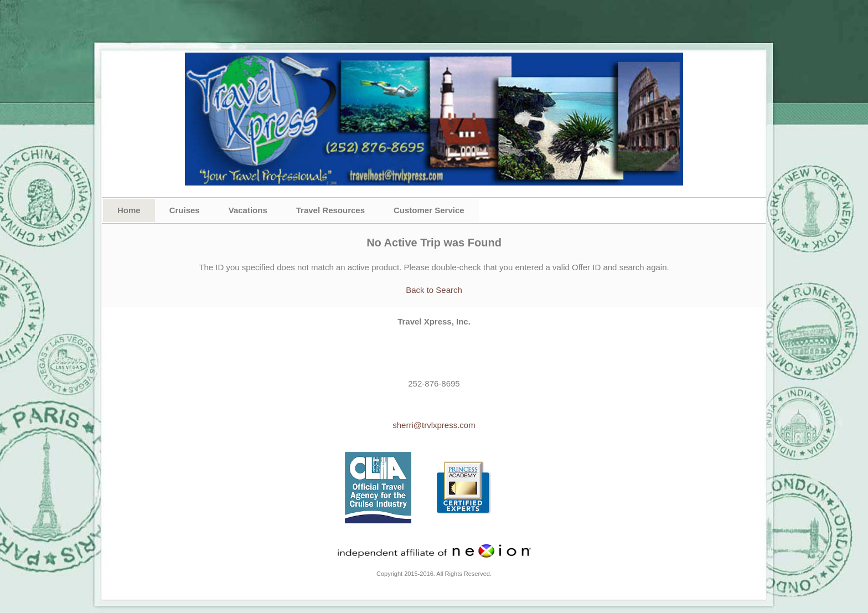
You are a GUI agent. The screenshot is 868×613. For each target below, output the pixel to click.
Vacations (248, 210)
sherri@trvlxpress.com (434, 425)
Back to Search (434, 290)
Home (129, 210)
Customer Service (429, 210)
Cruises (185, 210)
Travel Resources (330, 210)
